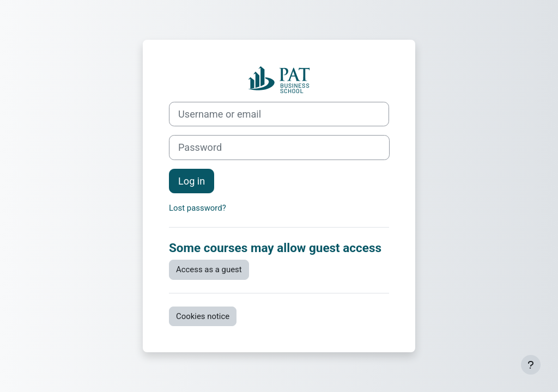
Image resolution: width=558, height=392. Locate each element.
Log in (192, 181)
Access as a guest (209, 269)
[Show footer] (531, 365)
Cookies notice (203, 316)
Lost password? (198, 208)
